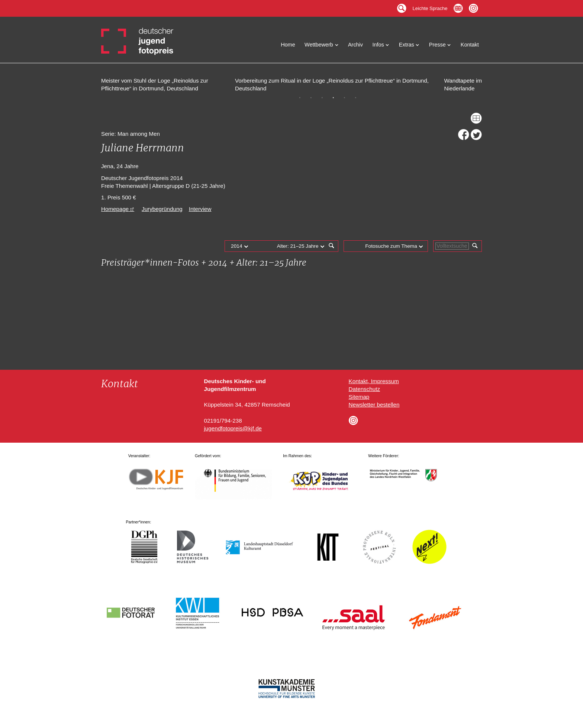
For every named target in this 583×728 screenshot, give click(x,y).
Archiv (355, 45)
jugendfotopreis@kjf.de (233, 428)
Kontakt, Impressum (374, 381)
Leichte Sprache (430, 7)
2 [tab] (311, 98)
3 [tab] (322, 98)
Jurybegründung (162, 209)
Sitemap (359, 397)
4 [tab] (333, 98)
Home (288, 45)
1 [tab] (300, 98)
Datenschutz (364, 389)
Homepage (115, 209)
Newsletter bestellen (374, 405)
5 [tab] (344, 98)
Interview (200, 209)
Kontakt (470, 45)
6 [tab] (355, 98)
